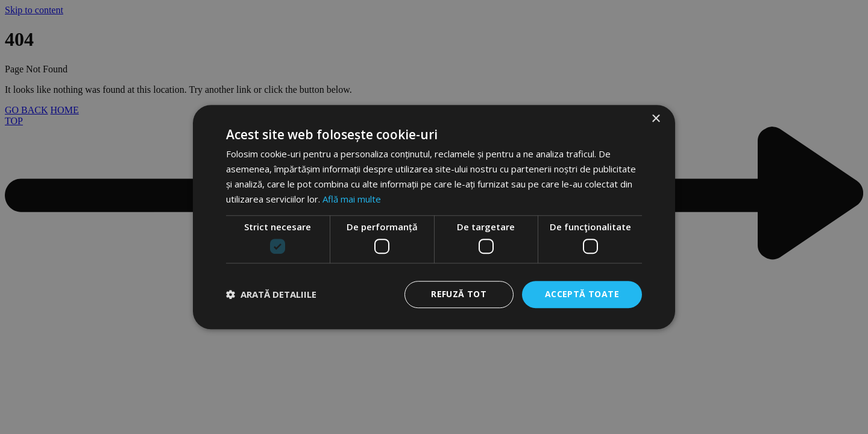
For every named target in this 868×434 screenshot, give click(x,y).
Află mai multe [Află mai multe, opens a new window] (352, 199)
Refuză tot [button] (459, 294)
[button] (271, 294)
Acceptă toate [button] (582, 294)
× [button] (656, 119)
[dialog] (434, 217)
